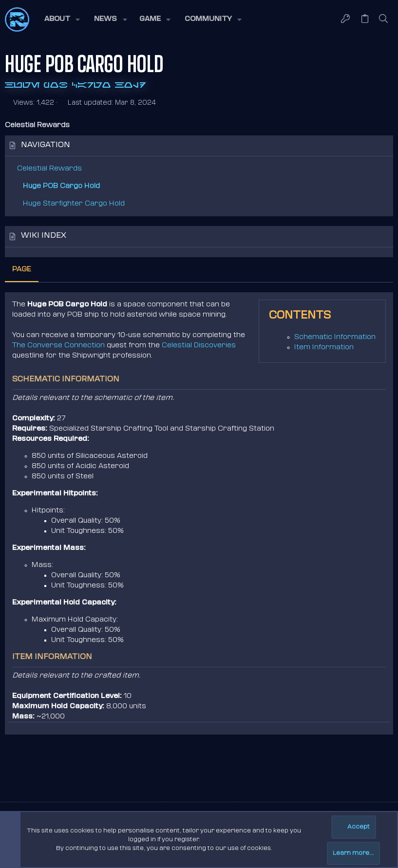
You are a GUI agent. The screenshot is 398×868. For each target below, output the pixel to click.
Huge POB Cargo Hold (61, 186)
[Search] (384, 19)
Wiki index (44, 236)
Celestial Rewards (49, 169)
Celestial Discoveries (199, 346)
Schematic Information (335, 337)
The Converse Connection (58, 346)
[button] (61, 19)
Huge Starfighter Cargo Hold (74, 204)
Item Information (324, 348)
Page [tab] (22, 270)
